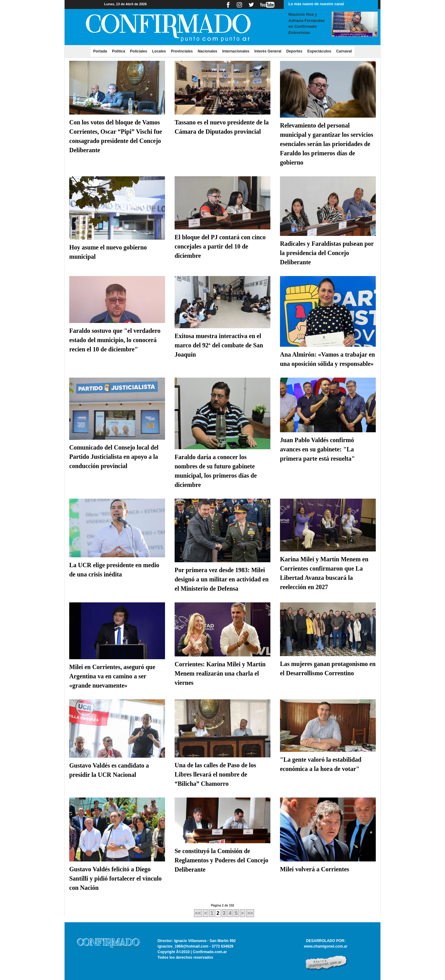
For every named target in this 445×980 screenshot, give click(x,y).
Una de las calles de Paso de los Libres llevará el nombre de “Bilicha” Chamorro (215, 774)
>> (250, 913)
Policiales (139, 51)
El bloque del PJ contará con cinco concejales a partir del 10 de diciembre (220, 246)
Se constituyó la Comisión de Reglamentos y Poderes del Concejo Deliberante (221, 860)
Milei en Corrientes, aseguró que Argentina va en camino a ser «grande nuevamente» (112, 676)
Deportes (294, 51)
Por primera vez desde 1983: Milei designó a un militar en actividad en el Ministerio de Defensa (222, 579)
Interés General (268, 51)
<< (198, 913)
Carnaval (344, 51)
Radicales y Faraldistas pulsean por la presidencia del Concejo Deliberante (327, 253)
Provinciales (182, 51)
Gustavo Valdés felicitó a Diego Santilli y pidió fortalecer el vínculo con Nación (115, 878)
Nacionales (208, 51)
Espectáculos (319, 51)
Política (119, 51)
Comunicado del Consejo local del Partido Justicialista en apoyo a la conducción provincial (114, 457)
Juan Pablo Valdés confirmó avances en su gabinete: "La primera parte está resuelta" (317, 449)
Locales (159, 51)
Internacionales (236, 51)
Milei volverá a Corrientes (315, 869)
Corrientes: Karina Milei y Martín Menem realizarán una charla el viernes (220, 673)
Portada (101, 51)
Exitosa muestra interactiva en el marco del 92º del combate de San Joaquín (219, 345)
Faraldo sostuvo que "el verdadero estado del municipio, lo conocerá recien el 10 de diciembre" (115, 340)
